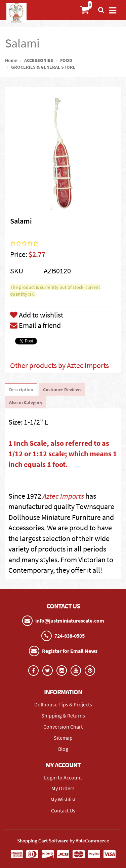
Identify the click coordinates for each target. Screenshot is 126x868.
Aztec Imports (63, 496)
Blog (63, 749)
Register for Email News (70, 651)
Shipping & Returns (63, 715)
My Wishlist (63, 799)
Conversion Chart (63, 727)
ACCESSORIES (39, 60)
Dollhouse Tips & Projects (63, 704)
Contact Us (63, 810)
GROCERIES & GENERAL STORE (43, 67)
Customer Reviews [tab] (62, 390)
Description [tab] (21, 390)
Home (11, 60)
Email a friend (35, 325)
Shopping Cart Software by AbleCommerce (63, 841)
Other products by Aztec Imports (59, 365)
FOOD (66, 60)
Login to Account (63, 777)
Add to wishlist (37, 315)
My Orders (63, 788)
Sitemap (63, 738)
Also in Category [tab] (26, 402)
